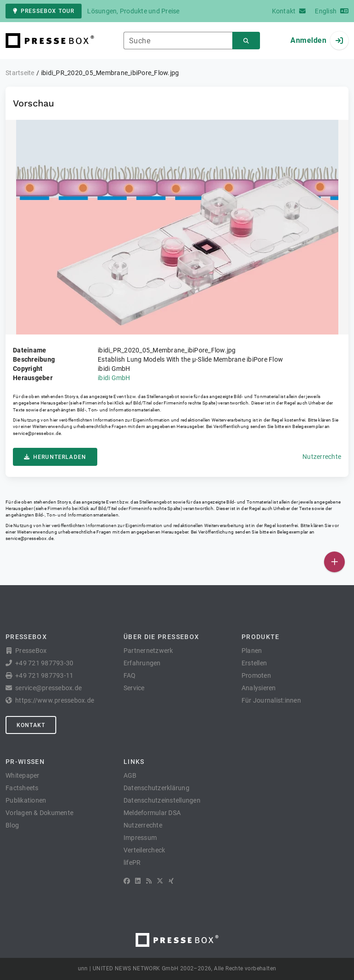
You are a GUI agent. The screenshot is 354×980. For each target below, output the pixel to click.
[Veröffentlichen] (334, 562)
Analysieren (259, 688)
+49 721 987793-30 (44, 663)
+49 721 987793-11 (44, 675)
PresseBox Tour (44, 11)
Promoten (256, 675)
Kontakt (31, 725)
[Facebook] (127, 881)
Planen (252, 651)
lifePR (132, 863)
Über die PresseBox (161, 637)
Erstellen (254, 663)
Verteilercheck (145, 850)
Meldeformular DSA (152, 813)
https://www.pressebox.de (55, 700)
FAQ (130, 675)
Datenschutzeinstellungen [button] (162, 800)
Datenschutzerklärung (156, 788)
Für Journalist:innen (271, 700)
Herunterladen (55, 457)
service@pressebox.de (37, 433)
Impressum (140, 838)
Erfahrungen (142, 663)
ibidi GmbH (114, 378)
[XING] (171, 881)
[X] (160, 881)
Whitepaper (23, 775)
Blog (12, 825)
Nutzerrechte (322, 457)
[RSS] (149, 881)
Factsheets (22, 788)
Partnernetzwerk (148, 651)
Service (134, 688)
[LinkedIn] (138, 881)
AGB (130, 775)
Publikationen (26, 800)
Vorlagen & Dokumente (39, 813)
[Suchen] (246, 41)
